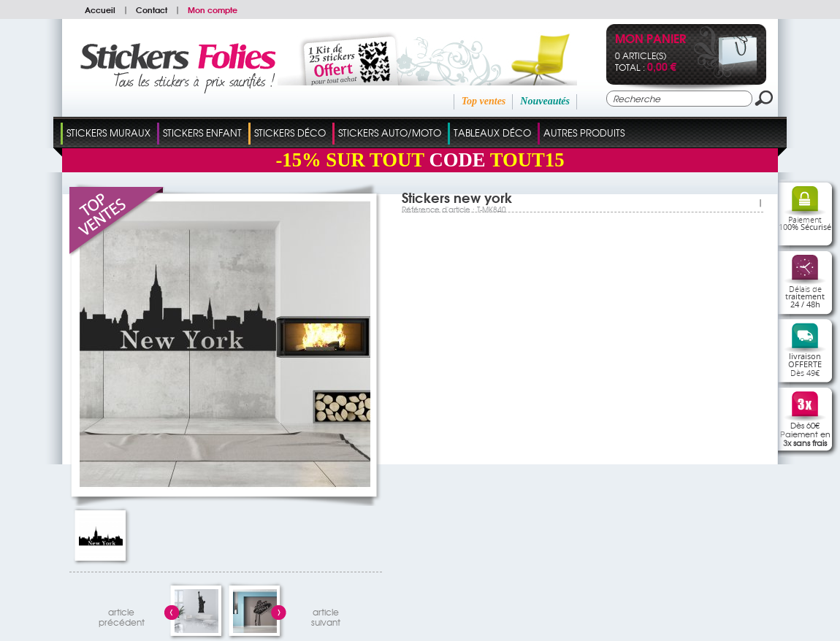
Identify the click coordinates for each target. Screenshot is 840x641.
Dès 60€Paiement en (805, 434)
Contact (152, 9)
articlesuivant (326, 615)
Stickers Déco (290, 133)
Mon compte (213, 9)
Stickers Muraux (108, 133)
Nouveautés (545, 101)
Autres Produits (584, 133)
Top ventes (484, 101)
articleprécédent (122, 615)
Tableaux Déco (492, 133)
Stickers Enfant (202, 133)
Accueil (100, 9)
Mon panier (650, 40)
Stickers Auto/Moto (390, 133)
